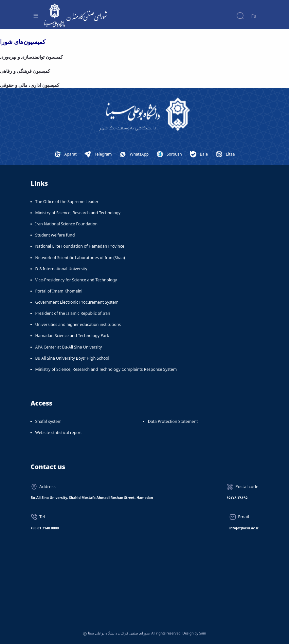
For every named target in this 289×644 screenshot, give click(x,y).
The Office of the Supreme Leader (67, 202)
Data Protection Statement (173, 421)
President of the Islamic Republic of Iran (73, 313)
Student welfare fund (55, 235)
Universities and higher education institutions (78, 324)
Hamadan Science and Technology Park (72, 336)
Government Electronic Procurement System (77, 302)
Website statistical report (59, 433)
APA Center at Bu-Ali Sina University (69, 347)
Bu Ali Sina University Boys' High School (72, 358)
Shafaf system (48, 421)
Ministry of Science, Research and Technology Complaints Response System (106, 369)
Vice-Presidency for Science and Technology (76, 280)
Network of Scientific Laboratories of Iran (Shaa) (80, 258)
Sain (203, 633)
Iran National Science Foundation (67, 224)
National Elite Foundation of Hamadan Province (80, 246)
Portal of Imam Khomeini (59, 291)
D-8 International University (61, 269)
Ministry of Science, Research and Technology (78, 213)
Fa (253, 16)
